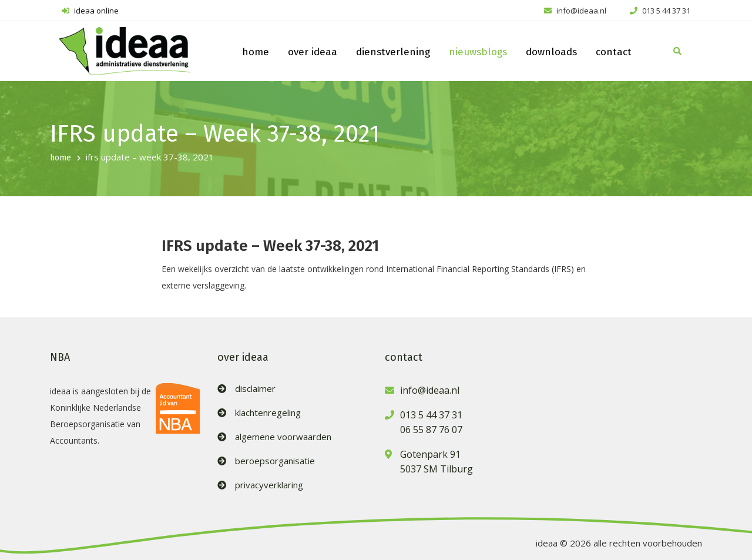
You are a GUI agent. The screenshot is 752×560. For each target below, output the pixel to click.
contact (614, 52)
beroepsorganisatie (275, 461)
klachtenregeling (268, 413)
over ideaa (313, 52)
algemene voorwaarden (283, 437)
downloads (551, 52)
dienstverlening (393, 52)
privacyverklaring (269, 485)
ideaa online (90, 11)
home (256, 52)
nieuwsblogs (478, 52)
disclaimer (255, 389)
